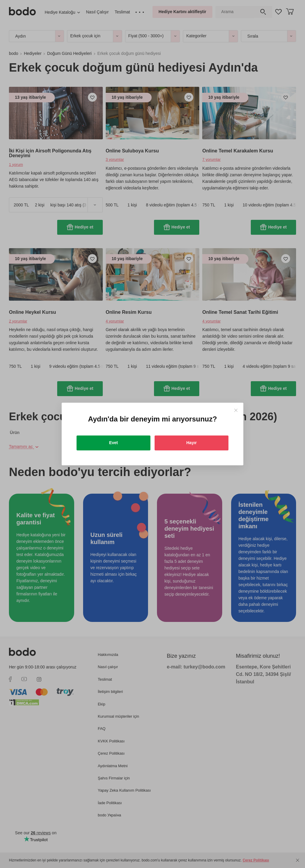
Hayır (191, 443)
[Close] (236, 410)
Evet (113, 443)
